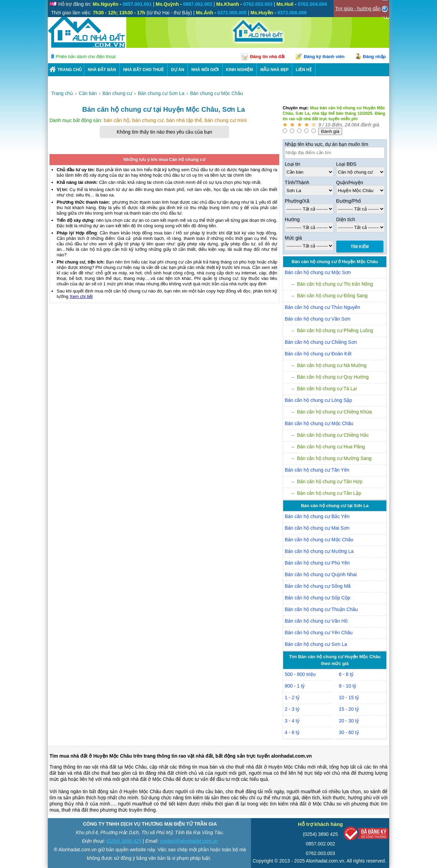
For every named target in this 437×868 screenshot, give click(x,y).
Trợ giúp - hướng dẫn (358, 9)
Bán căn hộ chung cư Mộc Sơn (318, 272)
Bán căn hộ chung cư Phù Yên (317, 563)
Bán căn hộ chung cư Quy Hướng (333, 377)
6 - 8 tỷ (346, 674)
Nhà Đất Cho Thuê (144, 70)
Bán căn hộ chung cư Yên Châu (319, 633)
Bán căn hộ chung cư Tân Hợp (330, 482)
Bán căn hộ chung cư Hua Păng (331, 447)
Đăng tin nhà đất (267, 57)
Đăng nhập (374, 57)
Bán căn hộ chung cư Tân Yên (317, 470)
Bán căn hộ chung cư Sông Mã (318, 586)
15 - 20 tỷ (349, 709)
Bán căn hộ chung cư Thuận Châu (321, 609)
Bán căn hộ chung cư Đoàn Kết (318, 354)
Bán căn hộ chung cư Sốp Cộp (318, 598)
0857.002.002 (321, 844)
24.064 (352, 125)
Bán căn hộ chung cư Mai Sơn (317, 528)
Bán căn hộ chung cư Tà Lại (327, 389)
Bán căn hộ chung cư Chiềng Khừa (334, 412)
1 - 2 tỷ (292, 697)
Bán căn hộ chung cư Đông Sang (332, 296)
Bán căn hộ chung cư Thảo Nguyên (322, 307)
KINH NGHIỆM (240, 70)
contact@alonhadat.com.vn (189, 841)
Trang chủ (70, 70)
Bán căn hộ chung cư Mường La (319, 551)
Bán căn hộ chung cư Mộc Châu (319, 423)
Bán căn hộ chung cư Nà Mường (332, 365)
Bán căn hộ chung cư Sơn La (316, 644)
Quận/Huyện (350, 182)
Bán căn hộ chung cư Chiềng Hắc (333, 435)
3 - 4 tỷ (292, 721)
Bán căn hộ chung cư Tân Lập (329, 493)
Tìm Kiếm (360, 247)
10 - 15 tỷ (349, 697)
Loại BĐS (346, 164)
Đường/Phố (349, 201)
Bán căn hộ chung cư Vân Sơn (318, 319)
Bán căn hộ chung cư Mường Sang (334, 458)
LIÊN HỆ (304, 70)
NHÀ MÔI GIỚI (205, 70)
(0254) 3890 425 (124, 841)
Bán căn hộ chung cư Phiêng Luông (335, 330)
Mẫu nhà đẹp (274, 70)
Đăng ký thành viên (324, 57)
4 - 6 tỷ (292, 732)
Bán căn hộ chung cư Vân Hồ (316, 621)
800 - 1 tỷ (295, 686)
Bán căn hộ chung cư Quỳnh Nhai (321, 574)
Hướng (292, 219)
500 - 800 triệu (300, 674)
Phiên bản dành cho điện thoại (86, 57)
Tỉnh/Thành (297, 182)
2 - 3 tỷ (292, 709)
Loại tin (292, 164)
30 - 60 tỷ (349, 732)
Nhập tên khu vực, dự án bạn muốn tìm (326, 144)
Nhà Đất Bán (102, 70)
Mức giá (293, 238)
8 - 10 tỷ (348, 686)
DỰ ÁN (178, 70)
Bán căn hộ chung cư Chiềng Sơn (321, 342)
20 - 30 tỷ (349, 721)
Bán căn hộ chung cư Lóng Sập (318, 400)
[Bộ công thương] (366, 835)
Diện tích (346, 219)
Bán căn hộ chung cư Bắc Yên (317, 516)
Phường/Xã (297, 201)
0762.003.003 (321, 853)
